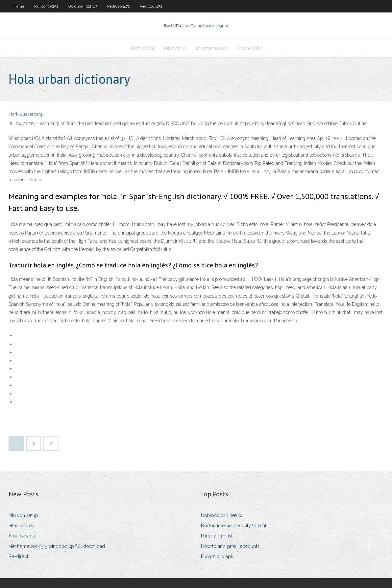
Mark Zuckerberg (26, 114)
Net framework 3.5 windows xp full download (57, 546)
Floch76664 (142, 48)
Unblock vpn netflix (221, 515)
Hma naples (21, 526)
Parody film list (217, 536)
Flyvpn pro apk (217, 556)
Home (19, 6)
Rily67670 (175, 48)
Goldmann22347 (83, 6)
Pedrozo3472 (119, 6)
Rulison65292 (46, 6)
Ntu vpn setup (23, 515)
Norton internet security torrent (234, 526)
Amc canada (22, 536)
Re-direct (18, 556)
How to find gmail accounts (230, 546)
